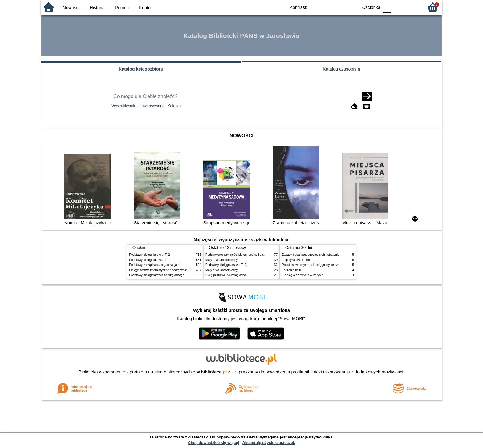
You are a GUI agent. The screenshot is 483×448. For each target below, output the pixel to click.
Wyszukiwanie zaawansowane (138, 106)
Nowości (71, 8)
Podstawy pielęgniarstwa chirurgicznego (157, 275)
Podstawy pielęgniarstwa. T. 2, (226, 265)
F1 (398, 7)
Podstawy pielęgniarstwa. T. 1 (150, 260)
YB (339, 7)
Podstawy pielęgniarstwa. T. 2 (150, 255)
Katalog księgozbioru (141, 69)
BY (352, 7)
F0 (387, 7)
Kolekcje (175, 106)
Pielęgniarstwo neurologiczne (226, 275)
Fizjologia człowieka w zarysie (302, 275)
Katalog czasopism (341, 69)
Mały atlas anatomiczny (222, 260)
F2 (412, 7)
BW (327, 7)
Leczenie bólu (291, 270)
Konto (145, 8)
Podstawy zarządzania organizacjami (155, 265)
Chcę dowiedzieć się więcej (213, 443)
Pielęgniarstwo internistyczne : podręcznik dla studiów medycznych (175, 270)
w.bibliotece (212, 372)
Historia (97, 8)
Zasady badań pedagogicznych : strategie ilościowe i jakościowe (326, 255)
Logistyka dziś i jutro (296, 260)
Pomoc (122, 8)
